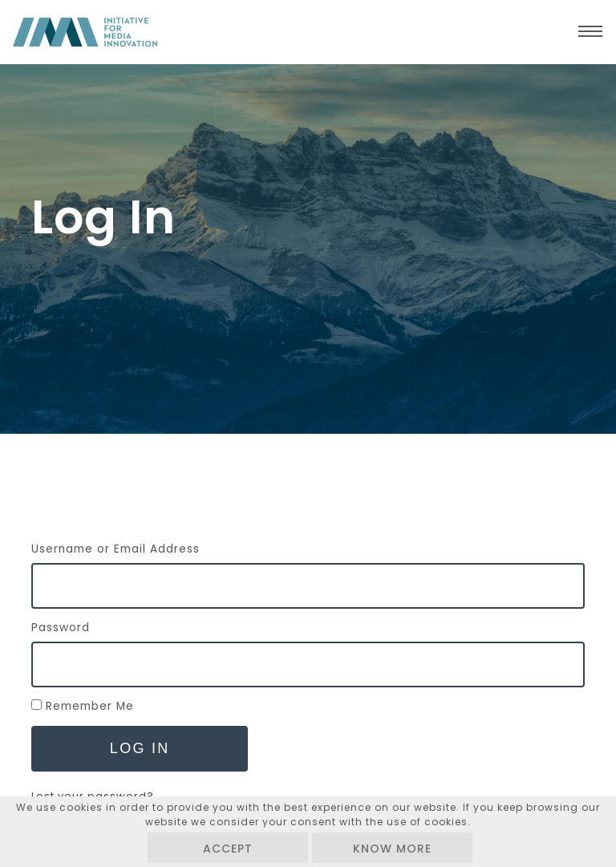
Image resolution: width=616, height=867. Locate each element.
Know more (392, 849)
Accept (228, 849)
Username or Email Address (115, 549)
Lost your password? (93, 796)
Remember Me (90, 706)
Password (61, 628)
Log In (140, 748)
